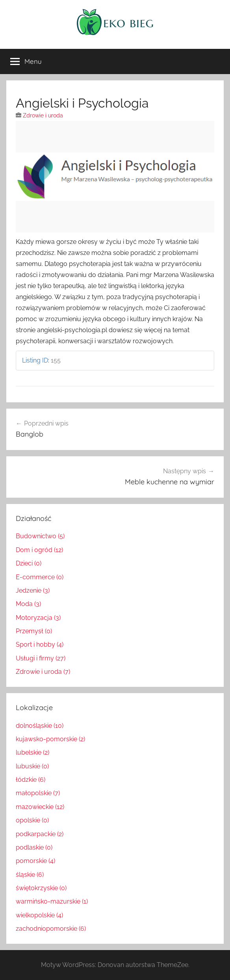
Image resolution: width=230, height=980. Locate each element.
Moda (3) (28, 604)
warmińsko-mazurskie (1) (52, 901)
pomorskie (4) (35, 861)
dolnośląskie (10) (40, 726)
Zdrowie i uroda (43, 115)
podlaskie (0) (34, 847)
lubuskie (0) (32, 766)
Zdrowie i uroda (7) (43, 672)
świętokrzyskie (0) (41, 888)
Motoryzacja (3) (38, 618)
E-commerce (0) (40, 577)
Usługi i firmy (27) (41, 658)
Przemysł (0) (34, 631)
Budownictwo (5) (40, 536)
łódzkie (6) (31, 780)
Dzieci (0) (29, 563)
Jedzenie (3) (33, 590)
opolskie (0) (32, 820)
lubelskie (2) (32, 752)
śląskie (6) (30, 875)
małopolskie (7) (38, 793)
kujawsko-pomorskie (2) (50, 739)
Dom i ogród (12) (39, 550)
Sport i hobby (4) (40, 644)
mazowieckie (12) (40, 807)
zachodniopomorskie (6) (51, 929)
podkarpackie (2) (40, 834)
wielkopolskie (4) (39, 915)
